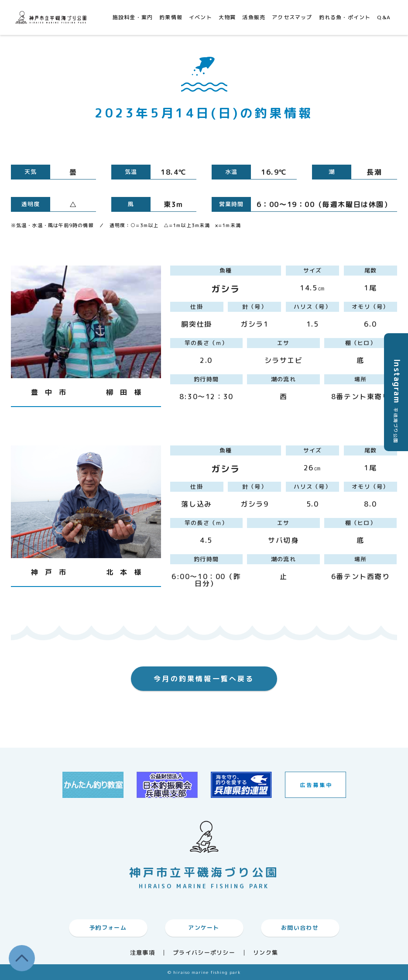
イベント (201, 17)
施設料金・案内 (133, 17)
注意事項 (142, 953)
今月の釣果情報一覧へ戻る (204, 679)
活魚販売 (254, 17)
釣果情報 (171, 17)
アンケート (204, 928)
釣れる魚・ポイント (345, 17)
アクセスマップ (292, 17)
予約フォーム (108, 928)
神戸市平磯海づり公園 (52, 17)
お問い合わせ (300, 928)
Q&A (384, 17)
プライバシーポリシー (204, 953)
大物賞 (227, 17)
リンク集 (266, 953)
